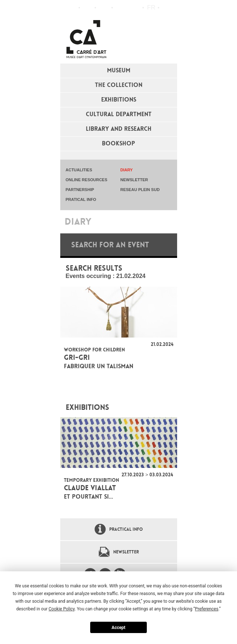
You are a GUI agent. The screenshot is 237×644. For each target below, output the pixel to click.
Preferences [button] (207, 609)
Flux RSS (120, 8)
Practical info (104, 8)
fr (151, 7)
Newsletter (126, 552)
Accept (119, 628)
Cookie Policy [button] (62, 609)
